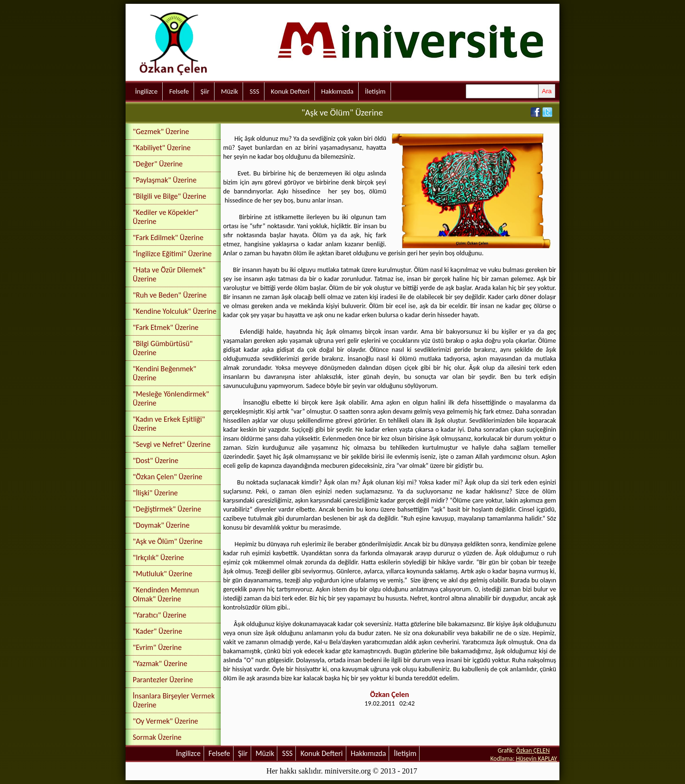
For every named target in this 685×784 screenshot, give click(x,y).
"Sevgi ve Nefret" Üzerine (172, 444)
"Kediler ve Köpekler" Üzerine (166, 217)
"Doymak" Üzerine (161, 525)
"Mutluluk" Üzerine (162, 574)
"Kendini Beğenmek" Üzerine (164, 373)
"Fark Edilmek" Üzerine (168, 237)
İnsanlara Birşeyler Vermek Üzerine (174, 700)
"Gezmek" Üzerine (161, 131)
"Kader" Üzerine (157, 631)
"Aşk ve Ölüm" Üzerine (168, 541)
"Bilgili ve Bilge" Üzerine (170, 196)
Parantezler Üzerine (163, 680)
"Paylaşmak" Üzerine (165, 180)
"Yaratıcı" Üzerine (160, 615)
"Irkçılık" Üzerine (158, 557)
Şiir (205, 91)
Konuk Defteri (290, 91)
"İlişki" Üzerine (155, 493)
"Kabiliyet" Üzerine (162, 148)
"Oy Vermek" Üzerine (166, 721)
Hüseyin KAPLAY (536, 759)
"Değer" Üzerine (158, 164)
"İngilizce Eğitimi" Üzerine (172, 254)
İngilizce (146, 91)
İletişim (375, 91)
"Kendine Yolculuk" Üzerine (175, 311)
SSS (254, 91)
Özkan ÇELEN (533, 750)
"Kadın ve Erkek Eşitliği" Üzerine (169, 424)
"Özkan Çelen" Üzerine (167, 477)
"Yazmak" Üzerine (160, 663)
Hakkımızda (337, 91)
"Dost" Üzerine (156, 460)
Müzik (229, 91)
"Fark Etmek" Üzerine (166, 327)
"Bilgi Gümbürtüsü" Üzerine (163, 348)
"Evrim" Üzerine (157, 647)
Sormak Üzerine (157, 737)
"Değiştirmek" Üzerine (167, 509)
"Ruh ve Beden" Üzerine (170, 295)
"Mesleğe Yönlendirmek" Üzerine (171, 398)
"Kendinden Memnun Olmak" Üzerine (166, 594)
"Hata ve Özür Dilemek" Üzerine (169, 274)
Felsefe (179, 91)
